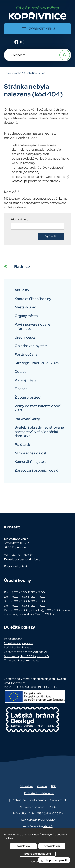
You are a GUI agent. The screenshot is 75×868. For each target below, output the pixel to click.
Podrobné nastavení (38, 854)
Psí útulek (22, 444)
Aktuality (22, 290)
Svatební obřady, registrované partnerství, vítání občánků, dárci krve (39, 432)
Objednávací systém (31, 346)
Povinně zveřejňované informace (32, 326)
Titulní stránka (13, 73)
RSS (54, 786)
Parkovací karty (27, 419)
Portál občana (26, 354)
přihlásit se (31, 172)
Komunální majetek (30, 462)
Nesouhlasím (52, 846)
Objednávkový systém (19, 643)
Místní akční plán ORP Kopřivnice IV (27, 656)
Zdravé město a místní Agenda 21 (25, 652)
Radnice (17, 269)
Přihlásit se (26, 786)
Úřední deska (25, 337)
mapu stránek (13, 203)
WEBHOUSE (47, 820)
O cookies (37, 861)
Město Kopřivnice (35, 73)
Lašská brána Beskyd (18, 648)
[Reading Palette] (54, 860)
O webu (42, 786)
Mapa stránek (58, 800)
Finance (21, 389)
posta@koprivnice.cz (28, 559)
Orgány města (26, 316)
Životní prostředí (28, 397)
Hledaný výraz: (21, 220)
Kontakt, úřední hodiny (33, 299)
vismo (48, 826)
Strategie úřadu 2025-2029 (37, 363)
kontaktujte (20, 181)
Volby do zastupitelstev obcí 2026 (38, 408)
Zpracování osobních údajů (36, 470)
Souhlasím (23, 846)
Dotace (20, 372)
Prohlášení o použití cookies (29, 800)
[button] (37, 29)
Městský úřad (26, 307)
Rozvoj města (26, 380)
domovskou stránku (49, 199)
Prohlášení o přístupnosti (39, 793)
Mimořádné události (31, 453)
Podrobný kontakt (15, 566)
